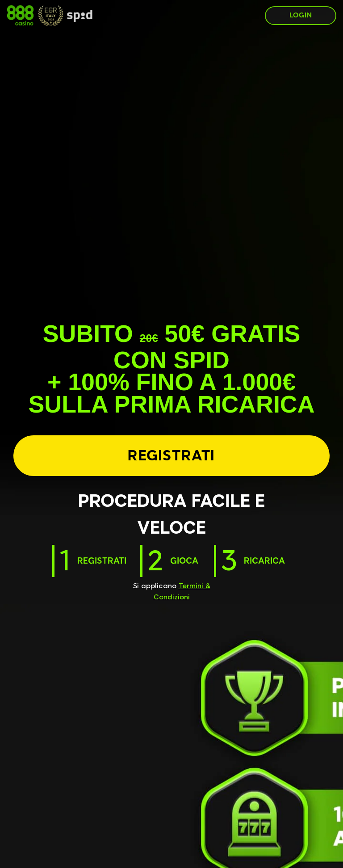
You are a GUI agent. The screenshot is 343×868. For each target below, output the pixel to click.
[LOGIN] (301, 16)
